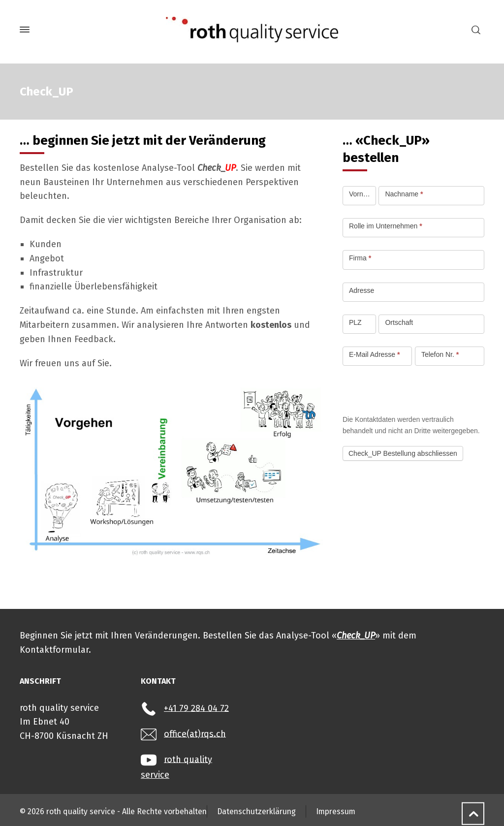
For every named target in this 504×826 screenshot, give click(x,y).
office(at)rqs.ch (195, 733)
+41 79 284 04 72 (196, 708)
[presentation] (417, 390)
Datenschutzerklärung (256, 811)
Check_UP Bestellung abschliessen (403, 453)
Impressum (336, 811)
